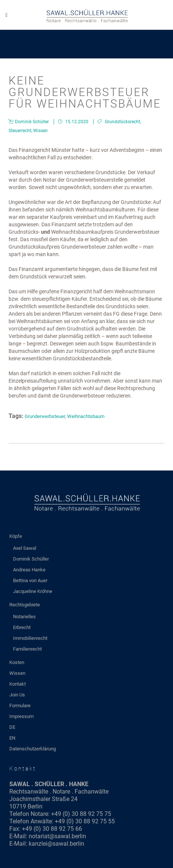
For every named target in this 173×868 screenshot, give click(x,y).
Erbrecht (22, 627)
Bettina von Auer (30, 580)
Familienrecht (27, 649)
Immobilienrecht (30, 638)
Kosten (17, 662)
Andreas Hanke (29, 570)
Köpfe (16, 536)
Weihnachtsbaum (86, 416)
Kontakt (18, 684)
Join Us (17, 695)
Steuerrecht (20, 131)
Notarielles (24, 617)
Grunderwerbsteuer (45, 416)
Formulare (20, 706)
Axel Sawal (25, 548)
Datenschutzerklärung (33, 749)
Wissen (40, 131)
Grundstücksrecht (122, 122)
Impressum (21, 716)
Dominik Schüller (31, 559)
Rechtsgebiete (25, 605)
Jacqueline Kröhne (33, 591)
